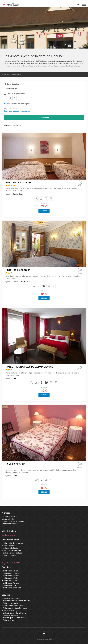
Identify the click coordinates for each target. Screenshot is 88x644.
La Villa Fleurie (15, 464)
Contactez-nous (10, 535)
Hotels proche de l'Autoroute (13, 543)
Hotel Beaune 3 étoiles (10, 576)
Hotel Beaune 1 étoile (10, 571)
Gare (21, 194)
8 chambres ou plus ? (12, 109)
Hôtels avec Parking (9, 611)
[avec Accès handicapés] (37, 199)
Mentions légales (8, 519)
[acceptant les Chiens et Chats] (41, 199)
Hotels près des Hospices (11, 550)
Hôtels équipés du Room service (14, 618)
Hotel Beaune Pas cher (11, 583)
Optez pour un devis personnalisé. (17, 111)
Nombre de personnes (14, 94)
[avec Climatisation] (41, 383)
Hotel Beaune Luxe (9, 585)
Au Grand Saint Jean (18, 183)
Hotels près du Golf (9, 555)
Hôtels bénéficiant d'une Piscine (14, 613)
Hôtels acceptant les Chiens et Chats (16, 601)
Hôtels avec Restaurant (11, 615)
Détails (44, 211)
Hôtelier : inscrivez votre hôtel (13, 521)
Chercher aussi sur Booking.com (18, 104)
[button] (78, 4)
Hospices (27, 282)
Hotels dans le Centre (10, 548)
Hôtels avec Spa (8, 620)
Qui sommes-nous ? (9, 517)
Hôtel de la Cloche (18, 270)
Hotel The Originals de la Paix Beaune (29, 367)
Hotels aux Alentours (10, 546)
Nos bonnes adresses (10, 524)
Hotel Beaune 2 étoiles (10, 573)
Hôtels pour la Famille (10, 603)
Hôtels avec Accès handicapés (13, 606)
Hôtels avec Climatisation (11, 598)
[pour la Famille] (44, 286)
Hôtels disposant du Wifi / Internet (15, 608)
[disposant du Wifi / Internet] (51, 199)
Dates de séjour (12, 84)
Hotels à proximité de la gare (13, 553)
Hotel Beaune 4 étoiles (10, 578)
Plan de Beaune (14, 563)
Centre (16, 194)
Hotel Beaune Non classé (11, 588)
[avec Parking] (46, 199)
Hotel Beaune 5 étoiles (10, 581)
